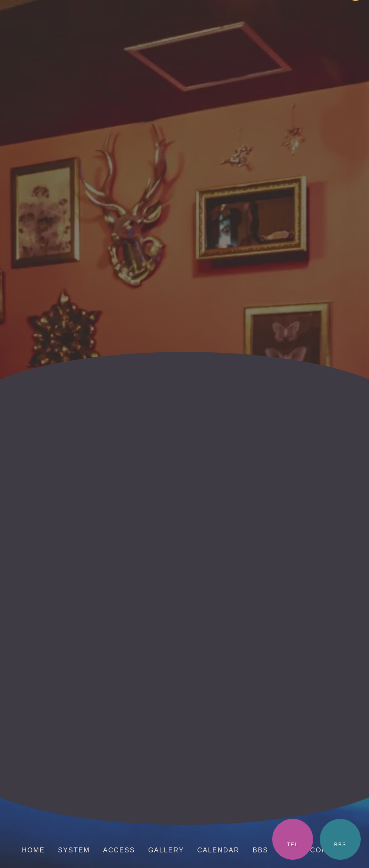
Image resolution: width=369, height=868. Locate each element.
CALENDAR (218, 850)
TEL (293, 845)
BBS (340, 845)
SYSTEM (74, 850)
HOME (33, 850)
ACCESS (119, 850)
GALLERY (166, 850)
